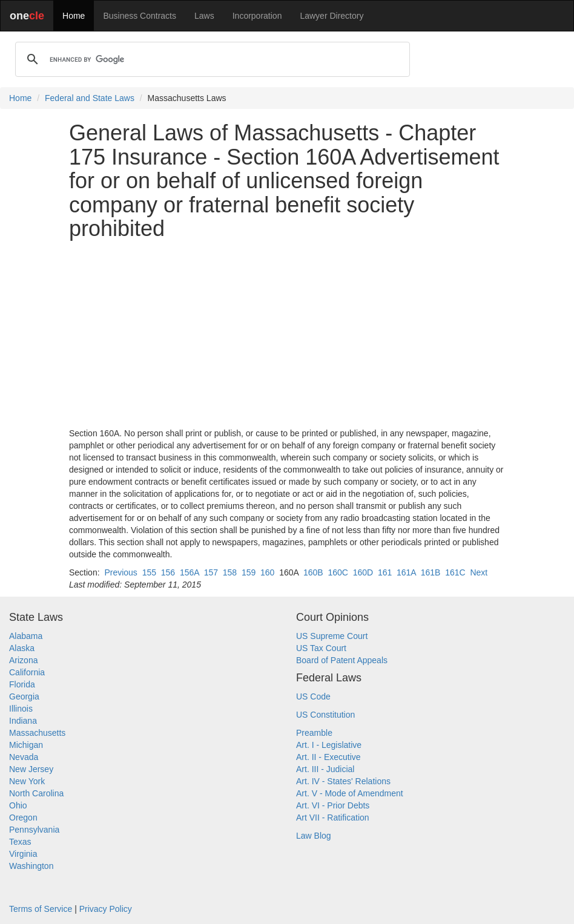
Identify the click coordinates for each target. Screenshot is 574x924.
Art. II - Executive (328, 757)
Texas (20, 842)
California (27, 672)
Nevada (24, 757)
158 (230, 572)
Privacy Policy (106, 909)
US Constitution (325, 715)
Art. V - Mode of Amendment (350, 793)
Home (74, 16)
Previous (120, 572)
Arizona (23, 660)
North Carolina (36, 793)
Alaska (22, 648)
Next (479, 572)
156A (190, 572)
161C (455, 572)
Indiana (23, 721)
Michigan (26, 745)
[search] (211, 59)
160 (267, 572)
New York (27, 781)
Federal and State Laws (90, 98)
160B (313, 572)
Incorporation (257, 16)
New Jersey (31, 769)
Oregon (23, 818)
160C (338, 572)
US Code (313, 696)
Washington (31, 866)
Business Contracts (140, 16)
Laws (204, 16)
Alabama (26, 636)
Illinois (21, 709)
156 (168, 572)
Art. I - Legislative (329, 745)
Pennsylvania (34, 830)
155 (149, 572)
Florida (22, 684)
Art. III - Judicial (325, 769)
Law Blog (314, 836)
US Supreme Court (332, 636)
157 (211, 572)
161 (385, 572)
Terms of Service (41, 909)
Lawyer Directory (332, 16)
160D (363, 572)
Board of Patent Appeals (342, 660)
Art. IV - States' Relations (343, 781)
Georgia (24, 696)
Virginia (23, 854)
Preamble (314, 733)
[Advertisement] (287, 334)
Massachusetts (37, 733)
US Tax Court (321, 648)
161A (406, 572)
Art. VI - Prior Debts (333, 805)
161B (431, 572)
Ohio (18, 805)
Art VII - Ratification (333, 818)
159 (249, 572)
